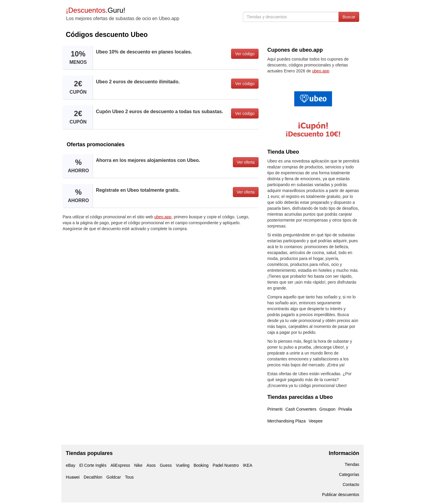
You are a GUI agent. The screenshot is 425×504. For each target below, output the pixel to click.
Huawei (73, 477)
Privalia (345, 409)
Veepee (316, 421)
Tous (129, 477)
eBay (71, 465)
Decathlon (93, 477)
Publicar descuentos (341, 495)
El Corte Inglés (93, 465)
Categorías (349, 474)
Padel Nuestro (226, 465)
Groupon (327, 409)
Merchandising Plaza (287, 421)
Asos (151, 465)
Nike (138, 465)
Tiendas (352, 464)
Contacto (351, 485)
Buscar (349, 17)
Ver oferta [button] (246, 162)
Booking (201, 465)
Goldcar (114, 477)
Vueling (183, 465)
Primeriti (275, 409)
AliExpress (120, 465)
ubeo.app (163, 217)
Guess (166, 465)
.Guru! (95, 10)
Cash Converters (301, 409)
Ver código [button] (245, 54)
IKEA (248, 465)
